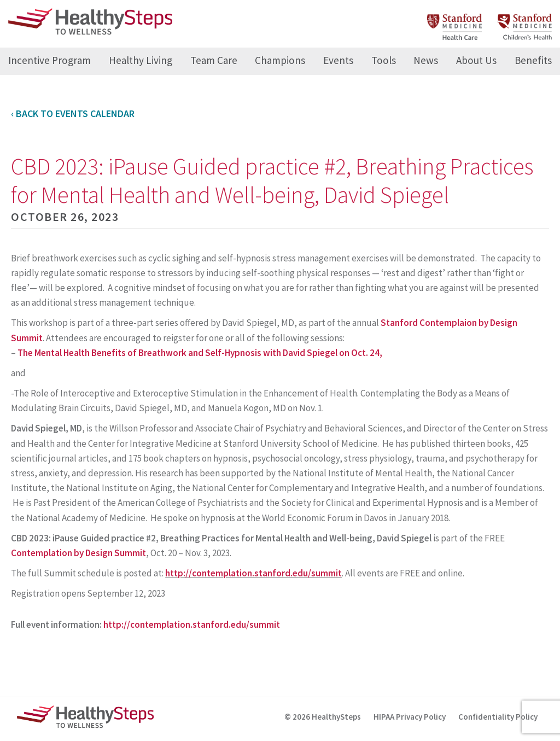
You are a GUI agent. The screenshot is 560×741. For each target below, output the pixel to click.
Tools (384, 60)
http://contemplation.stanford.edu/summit (253, 573)
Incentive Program (49, 60)
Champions (280, 60)
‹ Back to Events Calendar (73, 113)
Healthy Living (141, 60)
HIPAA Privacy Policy (410, 717)
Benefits (533, 60)
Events (338, 60)
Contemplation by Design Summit (78, 553)
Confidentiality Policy (498, 717)
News (426, 60)
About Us (476, 60)
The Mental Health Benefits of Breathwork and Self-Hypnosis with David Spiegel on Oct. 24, (200, 353)
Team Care (214, 60)
